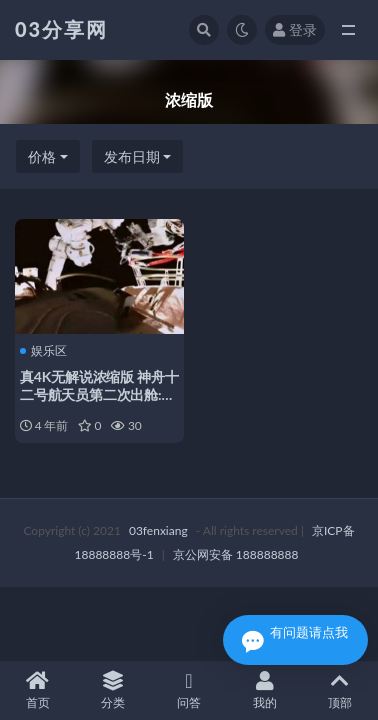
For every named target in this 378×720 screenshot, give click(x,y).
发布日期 (132, 156)
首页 (38, 690)
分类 (114, 690)
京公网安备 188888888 (236, 554)
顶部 (340, 690)
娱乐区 (43, 351)
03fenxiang (158, 530)
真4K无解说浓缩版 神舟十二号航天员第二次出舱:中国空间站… (99, 394)
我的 (265, 690)
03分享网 (61, 29)
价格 (42, 156)
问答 (189, 690)
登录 (295, 29)
